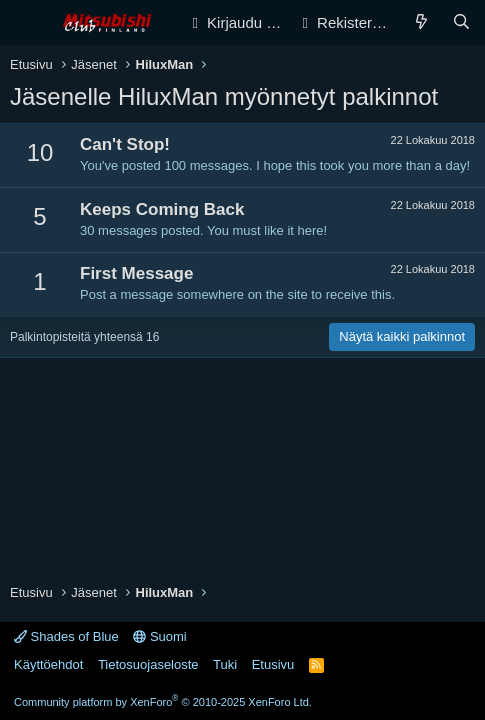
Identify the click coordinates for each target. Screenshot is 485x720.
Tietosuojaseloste (148, 664)
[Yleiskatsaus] (421, 22)
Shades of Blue (66, 636)
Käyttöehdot (48, 664)
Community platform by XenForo (163, 702)
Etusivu (273, 664)
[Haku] (461, 22)
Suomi (159, 636)
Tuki (225, 664)
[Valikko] (27, 23)
